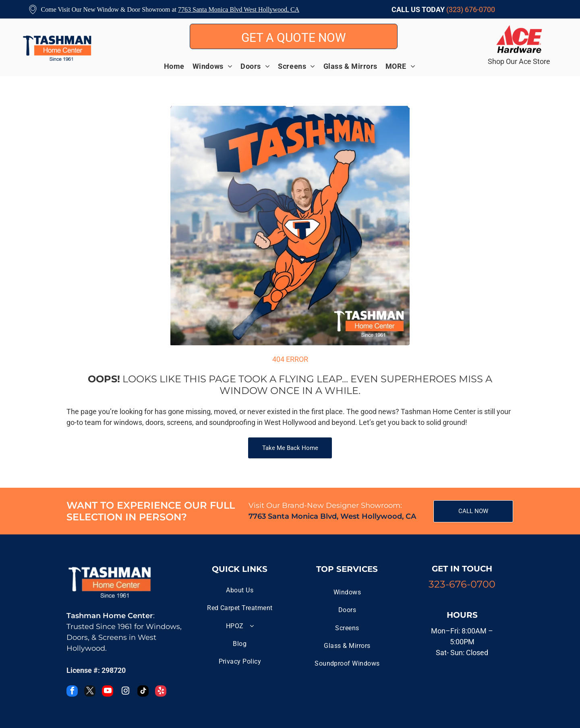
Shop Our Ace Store (519, 61)
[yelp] (161, 692)
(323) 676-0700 (471, 9)
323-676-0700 (462, 584)
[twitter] (90, 692)
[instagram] (125, 692)
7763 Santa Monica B (206, 9)
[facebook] (72, 692)
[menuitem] (178, 66)
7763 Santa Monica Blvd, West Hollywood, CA (332, 516)
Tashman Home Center (110, 616)
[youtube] (108, 692)
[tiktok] (143, 692)
